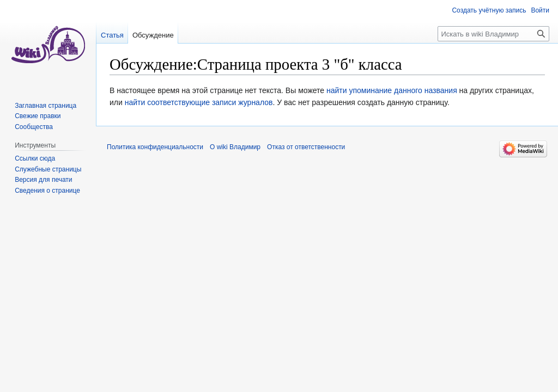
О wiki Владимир (235, 147)
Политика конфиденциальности (155, 147)
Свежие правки (38, 116)
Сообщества (34, 127)
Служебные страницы (48, 169)
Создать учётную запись (489, 10)
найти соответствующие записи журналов (199, 102)
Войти (540, 10)
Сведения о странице (47, 191)
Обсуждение (153, 35)
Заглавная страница (46, 106)
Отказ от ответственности (306, 147)
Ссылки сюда (35, 158)
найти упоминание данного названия (392, 90)
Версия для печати (43, 180)
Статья (112, 35)
